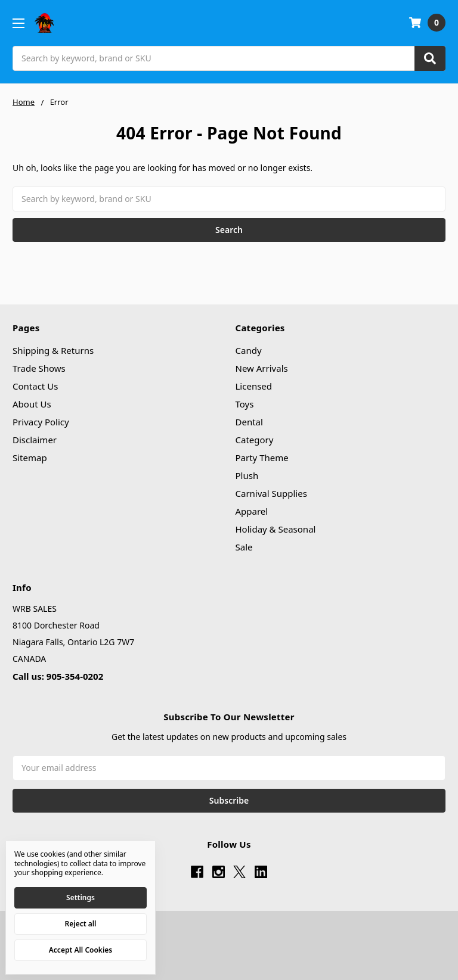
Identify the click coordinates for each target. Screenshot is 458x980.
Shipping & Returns (53, 350)
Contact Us (35, 386)
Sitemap (30, 458)
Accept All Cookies (81, 950)
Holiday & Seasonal (276, 529)
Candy (249, 350)
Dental (249, 422)
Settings (81, 897)
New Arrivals (262, 368)
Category (255, 440)
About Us (32, 404)
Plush (247, 475)
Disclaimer (35, 440)
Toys (245, 404)
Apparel (252, 511)
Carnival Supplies (271, 493)
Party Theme (262, 458)
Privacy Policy (41, 422)
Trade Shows (39, 368)
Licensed (254, 386)
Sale (244, 547)
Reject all (81, 924)
